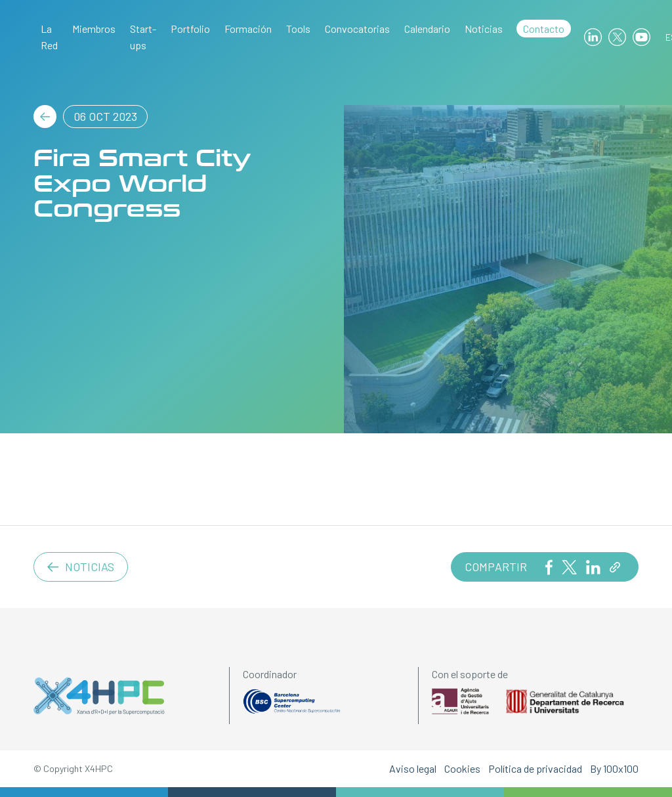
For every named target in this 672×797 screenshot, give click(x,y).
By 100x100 (614, 768)
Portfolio (190, 29)
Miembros (94, 29)
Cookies (462, 768)
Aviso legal (413, 768)
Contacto (544, 29)
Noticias (484, 29)
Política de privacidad (535, 768)
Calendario (427, 29)
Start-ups (143, 37)
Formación (248, 29)
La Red (49, 37)
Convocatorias (357, 29)
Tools (298, 29)
